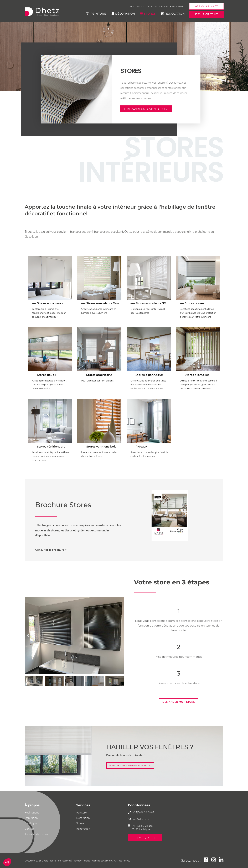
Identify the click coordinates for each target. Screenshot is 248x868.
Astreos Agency (122, 861)
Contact (29, 829)
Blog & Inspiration (158, 7)
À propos (32, 805)
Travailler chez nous (36, 834)
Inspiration (31, 818)
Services (83, 805)
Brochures (178, 7)
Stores (150, 14)
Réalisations (137, 7)
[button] (28, 636)
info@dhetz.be (141, 819)
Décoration (125, 14)
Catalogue (31, 823)
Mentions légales (81, 861)
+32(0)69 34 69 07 (143, 812)
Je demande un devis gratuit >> (146, 109)
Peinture (98, 14)
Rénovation (175, 14)
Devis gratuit (206, 14)
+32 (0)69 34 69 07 (206, 6)
